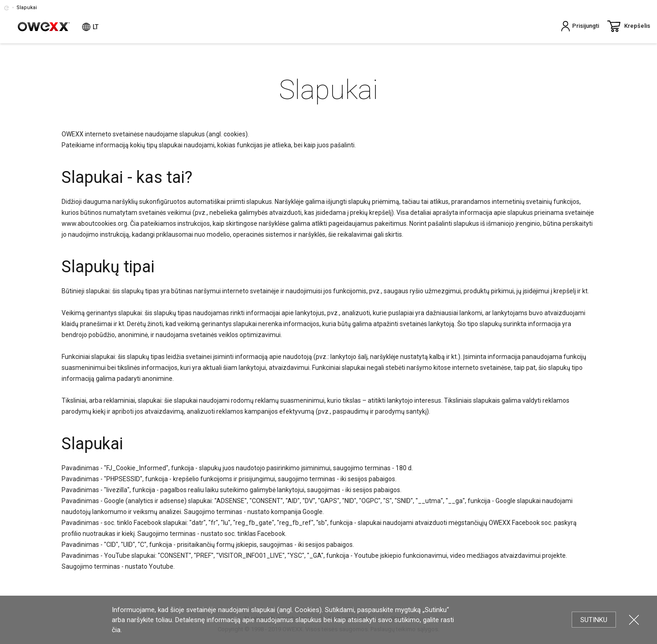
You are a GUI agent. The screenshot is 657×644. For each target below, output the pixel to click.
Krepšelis (629, 26)
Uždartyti (634, 620)
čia (116, 630)
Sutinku (594, 620)
